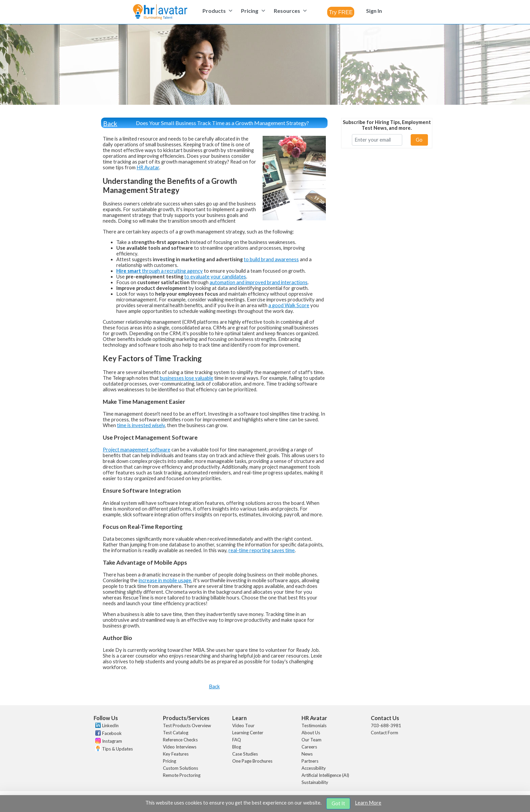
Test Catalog (176, 733)
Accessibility (314, 768)
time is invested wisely (141, 425)
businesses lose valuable (187, 378)
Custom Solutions (180, 768)
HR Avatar (148, 167)
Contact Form (384, 733)
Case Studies (245, 754)
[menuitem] (216, 11)
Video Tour (243, 725)
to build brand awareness (271, 259)
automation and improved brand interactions (259, 282)
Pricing (170, 761)
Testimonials (314, 725)
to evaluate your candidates (215, 277)
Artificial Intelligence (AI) (325, 775)
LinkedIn (110, 725)
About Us (311, 733)
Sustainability (315, 782)
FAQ (237, 740)
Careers (309, 747)
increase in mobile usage (165, 580)
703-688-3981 (386, 725)
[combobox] (341, 12)
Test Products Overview (187, 725)
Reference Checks (180, 740)
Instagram (112, 741)
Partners (310, 761)
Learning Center (248, 733)
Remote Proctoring (182, 775)
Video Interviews (180, 747)
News (307, 754)
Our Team (311, 740)
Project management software (137, 450)
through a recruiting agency (160, 271)
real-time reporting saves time (262, 550)
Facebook (112, 733)
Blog (237, 747)
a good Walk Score (289, 305)
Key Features (176, 754)
